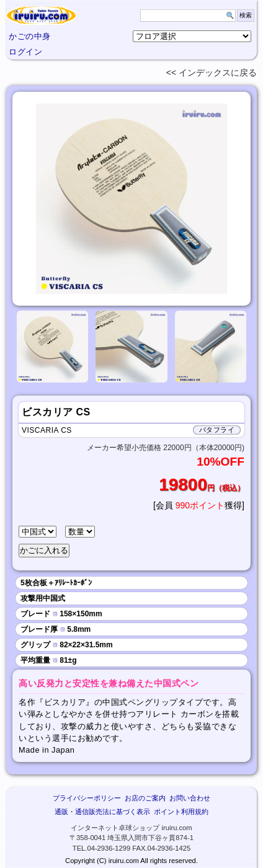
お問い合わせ (190, 798)
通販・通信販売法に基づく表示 (102, 812)
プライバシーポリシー (87, 798)
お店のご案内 (145, 798)
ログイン (25, 52)
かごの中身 (30, 36)
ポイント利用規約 (181, 812)
